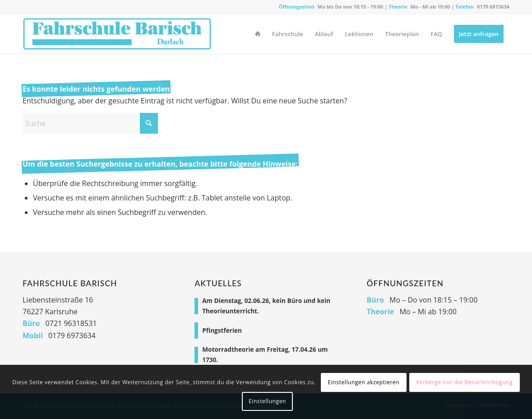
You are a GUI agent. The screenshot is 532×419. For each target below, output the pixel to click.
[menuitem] (258, 34)
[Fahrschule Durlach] (117, 34)
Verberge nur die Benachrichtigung (465, 382)
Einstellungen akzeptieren (363, 382)
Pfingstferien (222, 330)
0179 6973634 (493, 7)
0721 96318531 (71, 323)
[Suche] (90, 123)
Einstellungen (267, 401)
